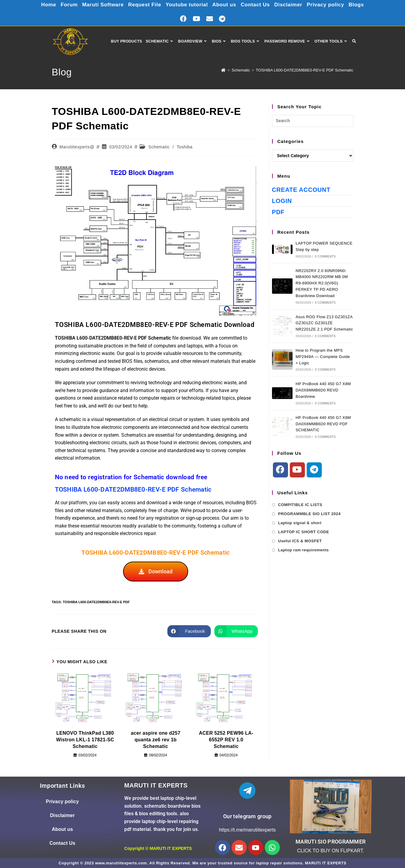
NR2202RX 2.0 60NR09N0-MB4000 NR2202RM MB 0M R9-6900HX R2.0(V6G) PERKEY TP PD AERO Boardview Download (322, 283)
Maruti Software (99, 5)
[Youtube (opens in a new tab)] (196, 19)
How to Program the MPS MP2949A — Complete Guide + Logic (323, 357)
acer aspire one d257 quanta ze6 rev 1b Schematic (156, 740)
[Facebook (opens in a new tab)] (183, 19)
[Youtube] (297, 470)
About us (225, 5)
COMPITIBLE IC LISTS (300, 505)
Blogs (363, 5)
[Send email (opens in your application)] (210, 19)
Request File (142, 5)
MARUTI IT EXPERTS (171, 848)
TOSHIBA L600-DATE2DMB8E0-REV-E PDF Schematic (304, 70)
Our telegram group (247, 816)
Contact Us (257, 5)
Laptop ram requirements (303, 550)
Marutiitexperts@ (77, 147)
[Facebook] (280, 470)
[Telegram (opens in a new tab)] (222, 19)
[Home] (223, 70)
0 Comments (325, 257)
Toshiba (185, 147)
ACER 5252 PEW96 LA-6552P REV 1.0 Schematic (226, 740)
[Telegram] (314, 470)
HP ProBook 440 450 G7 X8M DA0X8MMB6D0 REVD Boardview (323, 390)
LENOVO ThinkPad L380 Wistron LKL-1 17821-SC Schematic (85, 740)
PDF (278, 212)
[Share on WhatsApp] (236, 631)
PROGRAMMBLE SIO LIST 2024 (309, 514)
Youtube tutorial (186, 5)
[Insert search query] (313, 121)
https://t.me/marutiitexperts (247, 830)
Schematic (159, 147)
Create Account (301, 190)
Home (42, 5)
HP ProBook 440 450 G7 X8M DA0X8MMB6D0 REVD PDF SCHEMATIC (323, 424)
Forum (64, 5)
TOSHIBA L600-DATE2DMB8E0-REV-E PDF (96, 602)
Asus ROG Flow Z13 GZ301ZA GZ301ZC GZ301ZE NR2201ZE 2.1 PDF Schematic (324, 323)
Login (282, 201)
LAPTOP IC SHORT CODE (304, 532)
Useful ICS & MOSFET (300, 541)
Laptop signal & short (300, 523)
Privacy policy (330, 5)
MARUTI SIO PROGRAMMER (331, 842)
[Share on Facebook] (189, 631)
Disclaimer (292, 5)
